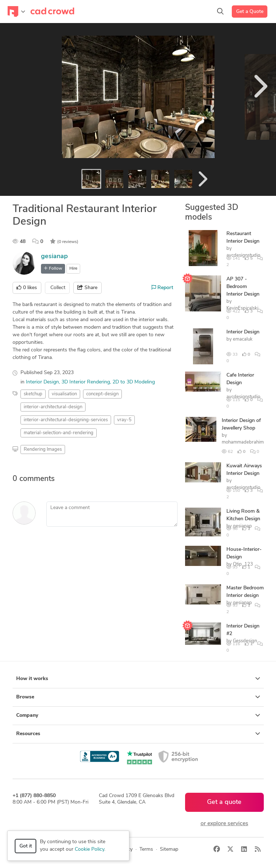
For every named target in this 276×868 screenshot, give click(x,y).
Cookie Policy (89, 849)
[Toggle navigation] (16, 12)
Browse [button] (138, 697)
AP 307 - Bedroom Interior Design (243, 287)
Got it (26, 846)
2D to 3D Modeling (134, 382)
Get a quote (224, 802)
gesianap (54, 257)
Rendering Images (43, 449)
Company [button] (138, 715)
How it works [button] (138, 679)
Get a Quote (250, 12)
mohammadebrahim (243, 442)
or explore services (224, 824)
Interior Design (42, 382)
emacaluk (243, 339)
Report (162, 288)
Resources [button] (138, 734)
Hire (73, 269)
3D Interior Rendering (86, 382)
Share (87, 288)
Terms (146, 849)
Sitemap (169, 849)
